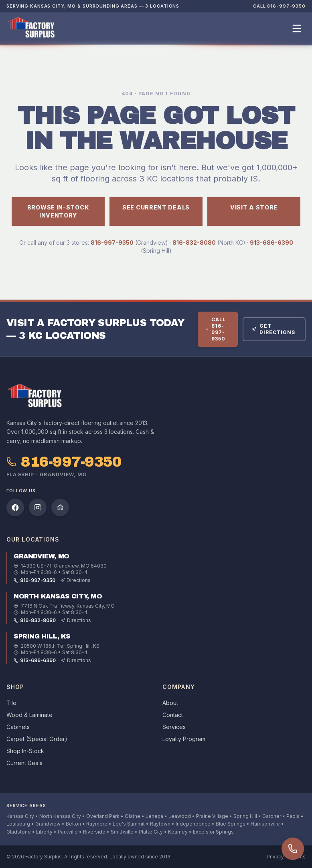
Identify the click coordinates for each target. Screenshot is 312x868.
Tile (11, 703)
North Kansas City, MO (58, 596)
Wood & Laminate (29, 715)
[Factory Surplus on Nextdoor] (60, 508)
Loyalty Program (184, 739)
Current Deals (24, 763)
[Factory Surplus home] (31, 28)
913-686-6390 (271, 243)
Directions (75, 580)
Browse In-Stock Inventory (58, 211)
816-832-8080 (194, 243)
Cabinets (18, 727)
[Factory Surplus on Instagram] (38, 508)
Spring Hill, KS (42, 636)
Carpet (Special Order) (37, 739)
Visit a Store (254, 207)
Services (174, 727)
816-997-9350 (112, 243)
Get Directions (273, 329)
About (170, 703)
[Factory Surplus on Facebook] (15, 508)
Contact (173, 715)
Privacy (275, 857)
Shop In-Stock (25, 751)
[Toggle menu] (297, 28)
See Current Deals (156, 207)
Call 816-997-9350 (279, 6)
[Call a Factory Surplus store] (293, 849)
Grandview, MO (42, 556)
